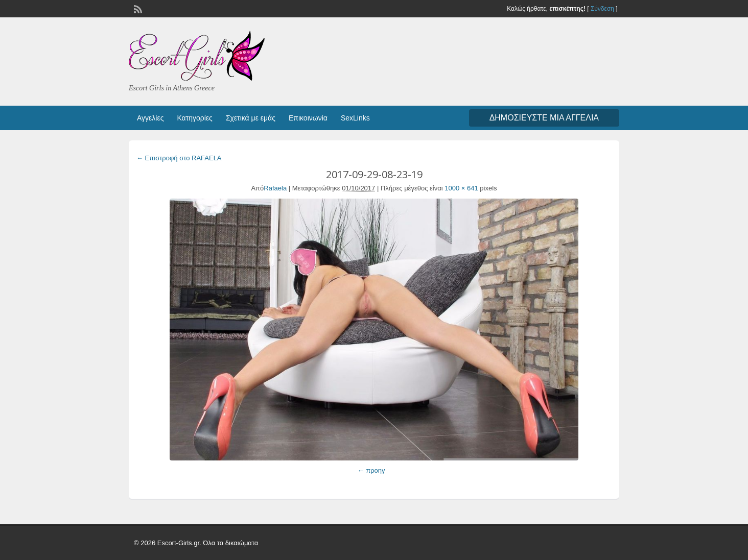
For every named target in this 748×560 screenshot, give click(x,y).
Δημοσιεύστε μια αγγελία (544, 118)
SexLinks (355, 118)
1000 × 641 (461, 188)
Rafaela (275, 188)
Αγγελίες (150, 118)
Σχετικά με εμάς (251, 118)
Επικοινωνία (308, 118)
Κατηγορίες (194, 118)
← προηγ (371, 470)
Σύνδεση (602, 9)
